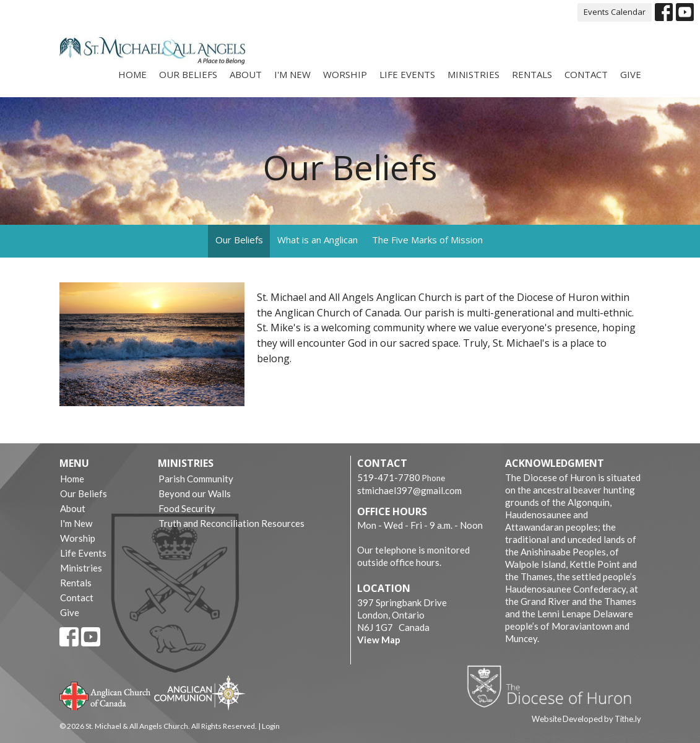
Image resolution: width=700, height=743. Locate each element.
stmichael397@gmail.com (409, 490)
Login (271, 726)
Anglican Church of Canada (106, 695)
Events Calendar (615, 12)
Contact (586, 74)
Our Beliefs (188, 74)
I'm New (292, 74)
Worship (345, 74)
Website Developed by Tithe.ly (586, 719)
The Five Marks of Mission (427, 240)
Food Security (187, 508)
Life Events (407, 74)
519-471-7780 (389, 477)
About (246, 74)
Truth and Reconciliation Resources (231, 523)
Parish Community (196, 479)
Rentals (532, 74)
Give (631, 74)
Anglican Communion (200, 693)
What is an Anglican (318, 240)
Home (132, 74)
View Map (379, 640)
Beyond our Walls (195, 493)
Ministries (473, 74)
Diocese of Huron (554, 686)
